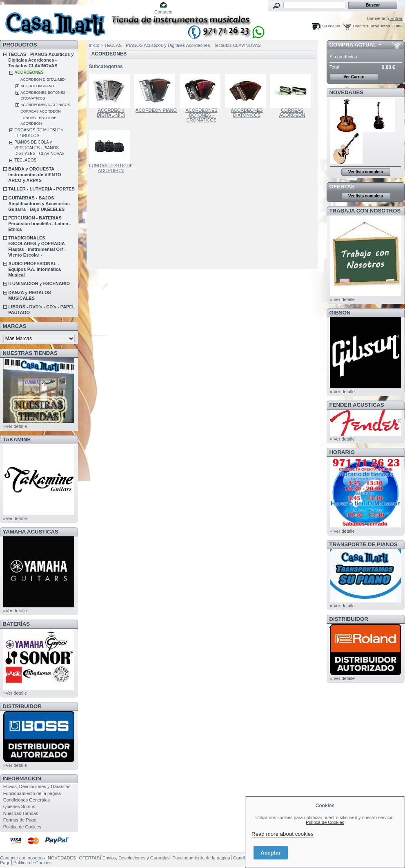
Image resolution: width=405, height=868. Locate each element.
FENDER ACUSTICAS (357, 405)
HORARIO (342, 452)
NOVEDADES (347, 92)
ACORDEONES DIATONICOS (45, 105)
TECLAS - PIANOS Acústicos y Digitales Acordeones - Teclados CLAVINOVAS (41, 60)
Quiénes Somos (19, 806)
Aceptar (271, 853)
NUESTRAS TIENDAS (30, 353)
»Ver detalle (15, 426)
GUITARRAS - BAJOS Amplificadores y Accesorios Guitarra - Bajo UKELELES (39, 204)
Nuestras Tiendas (21, 813)
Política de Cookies (325, 822)
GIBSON (340, 313)
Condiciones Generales (27, 800)
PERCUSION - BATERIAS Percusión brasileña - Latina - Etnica (39, 224)
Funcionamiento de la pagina (32, 793)
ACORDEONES (29, 72)
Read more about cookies (283, 834)
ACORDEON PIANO (37, 86)
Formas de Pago (20, 820)
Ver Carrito (354, 77)
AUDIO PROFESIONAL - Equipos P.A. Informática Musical (34, 269)
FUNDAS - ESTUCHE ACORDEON (111, 168)
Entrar (396, 18)
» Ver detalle (342, 299)
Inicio (94, 45)
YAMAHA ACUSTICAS (31, 532)
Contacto (163, 12)
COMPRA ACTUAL (353, 45)
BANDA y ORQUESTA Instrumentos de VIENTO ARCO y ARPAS (34, 175)
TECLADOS (25, 160)
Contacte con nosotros (22, 858)
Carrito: (359, 26)
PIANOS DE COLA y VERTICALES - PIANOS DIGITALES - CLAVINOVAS (39, 148)
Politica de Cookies (22, 827)
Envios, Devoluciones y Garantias (37, 786)
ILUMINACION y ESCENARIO (39, 283)
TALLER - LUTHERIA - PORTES (41, 189)
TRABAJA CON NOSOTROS (365, 211)
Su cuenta (331, 26)
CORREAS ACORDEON (41, 111)
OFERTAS (342, 187)
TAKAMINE (17, 440)
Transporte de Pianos (364, 544)
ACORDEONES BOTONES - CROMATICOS (201, 115)
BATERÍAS (16, 624)
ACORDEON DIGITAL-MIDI (43, 80)
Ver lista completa (366, 172)
